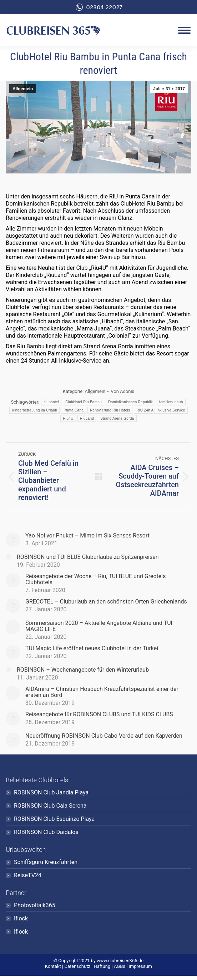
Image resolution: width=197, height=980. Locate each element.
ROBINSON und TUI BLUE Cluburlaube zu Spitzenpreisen (88, 557)
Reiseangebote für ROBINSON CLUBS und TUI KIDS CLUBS (99, 714)
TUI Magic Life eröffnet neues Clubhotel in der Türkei (92, 648)
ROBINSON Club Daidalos (46, 832)
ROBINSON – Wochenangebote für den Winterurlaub (83, 670)
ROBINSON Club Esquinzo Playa (54, 819)
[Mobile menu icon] (184, 30)
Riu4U (68, 418)
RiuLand (87, 418)
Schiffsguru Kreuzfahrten (46, 862)
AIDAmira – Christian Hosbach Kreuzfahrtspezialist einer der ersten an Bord (102, 692)
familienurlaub (171, 402)
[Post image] (13, 540)
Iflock (21, 918)
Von (122, 391)
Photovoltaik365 (35, 905)
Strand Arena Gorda (117, 418)
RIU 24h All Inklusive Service (161, 410)
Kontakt (53, 966)
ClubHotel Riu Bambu (84, 402)
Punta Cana (74, 410)
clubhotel (51, 402)
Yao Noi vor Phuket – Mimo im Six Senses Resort (87, 536)
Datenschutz (77, 966)
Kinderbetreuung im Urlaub (34, 410)
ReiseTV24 (28, 875)
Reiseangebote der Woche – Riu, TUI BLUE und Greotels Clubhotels (95, 579)
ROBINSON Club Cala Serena (50, 806)
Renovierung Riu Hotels (110, 410)
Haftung (102, 966)
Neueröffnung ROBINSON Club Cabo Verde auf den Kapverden (104, 736)
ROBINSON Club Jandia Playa (51, 792)
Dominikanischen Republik (130, 402)
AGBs (120, 966)
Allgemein (23, 89)
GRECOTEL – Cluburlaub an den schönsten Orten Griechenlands (106, 602)
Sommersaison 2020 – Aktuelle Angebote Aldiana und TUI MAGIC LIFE (99, 626)
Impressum (140, 966)
